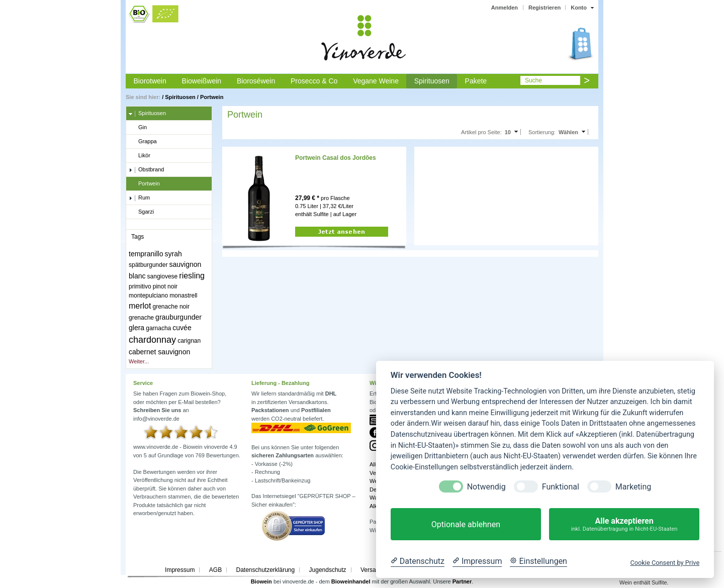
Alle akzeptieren (624, 524)
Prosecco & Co (314, 81)
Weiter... (139, 361)
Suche (533, 80)
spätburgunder (148, 265)
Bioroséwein (256, 81)
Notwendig (486, 487)
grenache (141, 318)
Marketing (633, 487)
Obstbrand (146, 170)
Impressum (180, 570)
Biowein (261, 581)
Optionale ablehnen (466, 524)
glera (137, 328)
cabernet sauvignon (159, 352)
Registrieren (545, 8)
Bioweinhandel (351, 581)
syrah (173, 254)
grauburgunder (178, 317)
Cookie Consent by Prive (665, 563)
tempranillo (146, 254)
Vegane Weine (376, 81)
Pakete (476, 81)
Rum (139, 198)
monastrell (183, 296)
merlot (140, 306)
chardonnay (152, 340)
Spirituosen (432, 81)
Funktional (561, 487)
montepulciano (148, 296)
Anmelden (505, 8)
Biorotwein (150, 81)
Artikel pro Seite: (481, 132)
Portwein (212, 97)
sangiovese (163, 276)
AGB (215, 570)
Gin (138, 128)
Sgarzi (141, 212)
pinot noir (165, 286)
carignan (189, 341)
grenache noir (171, 307)
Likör (140, 156)
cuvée (182, 328)
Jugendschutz (328, 570)
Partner (462, 581)
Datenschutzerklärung (265, 570)
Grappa (143, 142)
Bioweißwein (202, 81)
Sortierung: (542, 132)
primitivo (140, 286)
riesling (192, 276)
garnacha (158, 328)
